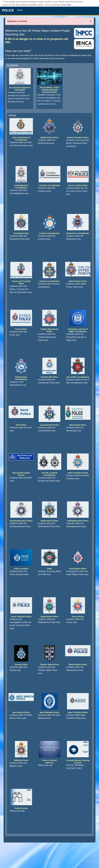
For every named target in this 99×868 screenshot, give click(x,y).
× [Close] (91, 21)
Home (20, 10)
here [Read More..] (69, 5)
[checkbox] (3, 2)
